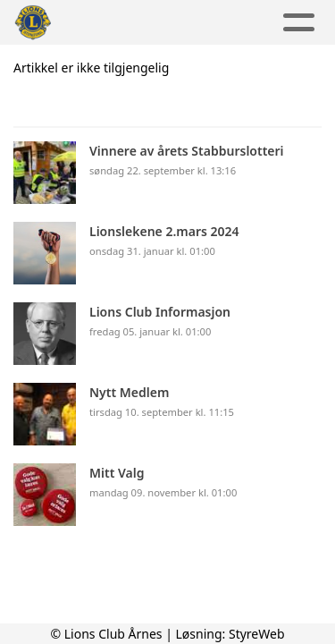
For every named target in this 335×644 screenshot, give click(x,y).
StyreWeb (257, 634)
